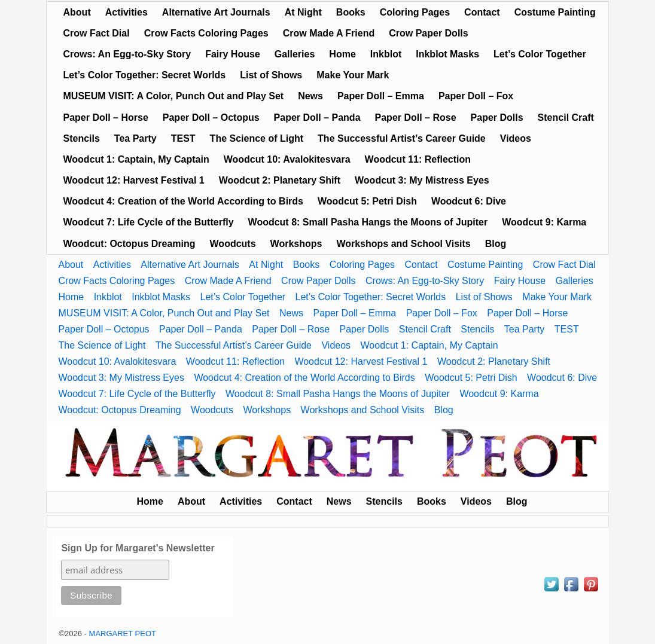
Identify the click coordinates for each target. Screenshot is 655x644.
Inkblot (386, 54)
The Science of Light (257, 138)
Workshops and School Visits (403, 244)
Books (351, 12)
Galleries (295, 54)
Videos (516, 138)
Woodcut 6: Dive (469, 201)
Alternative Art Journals (216, 12)
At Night (303, 12)
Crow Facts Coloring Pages (206, 33)
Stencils (82, 138)
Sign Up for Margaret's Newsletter (138, 548)
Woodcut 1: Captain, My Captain (136, 159)
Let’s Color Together (540, 54)
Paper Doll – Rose (416, 117)
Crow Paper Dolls (428, 33)
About (77, 12)
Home (342, 54)
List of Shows (271, 75)
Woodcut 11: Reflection (418, 159)
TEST (183, 138)
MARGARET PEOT (123, 634)
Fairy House (233, 54)
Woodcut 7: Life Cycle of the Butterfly (149, 222)
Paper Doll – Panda (317, 117)
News (310, 96)
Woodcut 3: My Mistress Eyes (422, 180)
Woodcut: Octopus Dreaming (130, 244)
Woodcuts (233, 244)
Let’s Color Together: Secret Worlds (145, 75)
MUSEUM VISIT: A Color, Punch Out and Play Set (174, 96)
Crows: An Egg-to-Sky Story (127, 54)
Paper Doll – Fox (476, 96)
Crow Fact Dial (97, 33)
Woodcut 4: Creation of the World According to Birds (183, 201)
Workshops (296, 244)
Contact (482, 12)
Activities (127, 12)
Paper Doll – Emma (381, 96)
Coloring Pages (415, 12)
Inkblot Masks (447, 54)
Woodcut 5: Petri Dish (367, 201)
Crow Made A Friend (329, 33)
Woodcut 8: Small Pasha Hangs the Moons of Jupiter (368, 222)
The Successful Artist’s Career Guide (402, 138)
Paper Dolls (497, 117)
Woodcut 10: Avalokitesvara (287, 159)
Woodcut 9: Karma (544, 222)
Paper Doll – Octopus (211, 117)
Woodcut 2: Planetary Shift (280, 180)
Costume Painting (555, 12)
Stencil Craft (566, 117)
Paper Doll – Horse (106, 117)
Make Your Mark (353, 75)
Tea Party (135, 138)
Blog (496, 244)
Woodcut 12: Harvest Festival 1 (134, 180)
